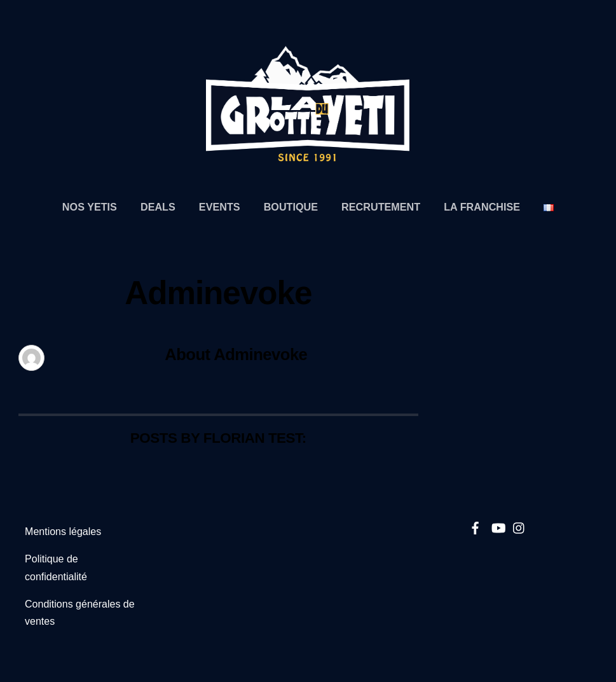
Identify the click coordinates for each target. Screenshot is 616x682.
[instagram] (519, 526)
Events (220, 207)
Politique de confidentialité (56, 567)
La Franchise (482, 207)
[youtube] (498, 526)
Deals (158, 207)
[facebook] (476, 526)
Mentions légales (63, 532)
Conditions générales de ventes (80, 613)
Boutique (291, 207)
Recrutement (381, 207)
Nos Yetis (90, 207)
